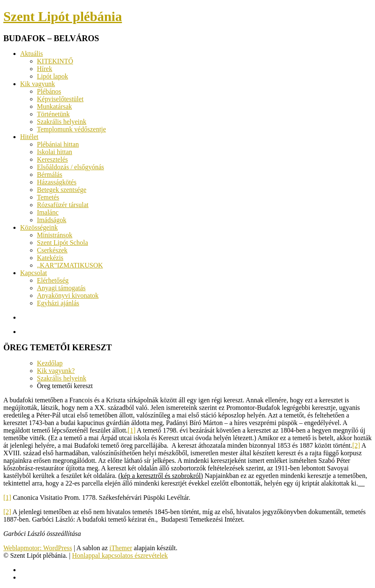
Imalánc (48, 212)
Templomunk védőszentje (72, 129)
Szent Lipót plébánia (63, 16)
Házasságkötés (57, 182)
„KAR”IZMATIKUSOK (70, 265)
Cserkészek (52, 250)
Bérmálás (49, 175)
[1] (132, 430)
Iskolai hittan (55, 152)
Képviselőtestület (60, 99)
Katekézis (50, 258)
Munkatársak (55, 106)
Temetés (48, 197)
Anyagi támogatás (61, 288)
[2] (356, 445)
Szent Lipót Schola (62, 243)
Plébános (49, 91)
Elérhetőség (53, 280)
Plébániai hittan (58, 144)
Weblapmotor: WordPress (38, 548)
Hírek (44, 69)
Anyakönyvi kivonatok (68, 295)
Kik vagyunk (38, 84)
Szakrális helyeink (62, 122)
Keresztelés (52, 159)
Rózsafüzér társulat (63, 205)
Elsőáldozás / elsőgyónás (70, 167)
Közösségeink (39, 227)
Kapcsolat (34, 273)
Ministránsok (55, 235)
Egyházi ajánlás (58, 303)
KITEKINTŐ (55, 61)
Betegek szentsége (62, 190)
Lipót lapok (52, 76)
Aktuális (31, 54)
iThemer (121, 548)
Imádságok (52, 220)
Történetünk (53, 114)
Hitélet (29, 137)
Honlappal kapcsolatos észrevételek (120, 555)
